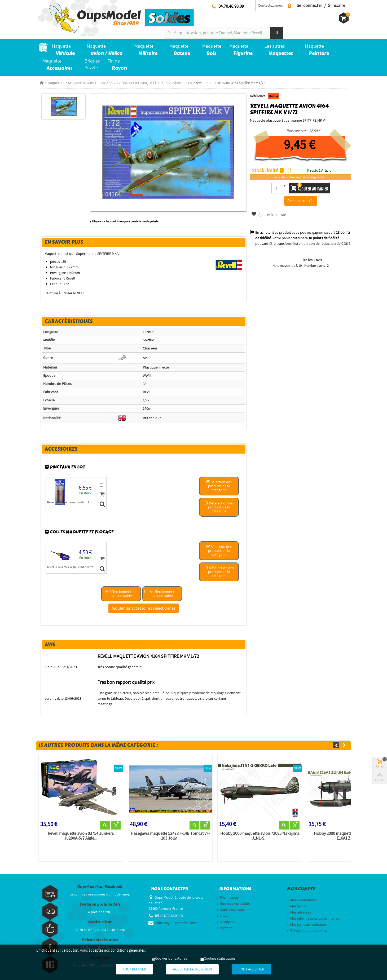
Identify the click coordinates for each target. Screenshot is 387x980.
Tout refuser (130, 969)
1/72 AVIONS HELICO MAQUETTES (133, 83)
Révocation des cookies (307, 926)
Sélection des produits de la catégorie (219, 487)
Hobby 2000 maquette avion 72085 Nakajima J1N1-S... (260, 831)
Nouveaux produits (233, 899)
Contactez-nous (270, 5)
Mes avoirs (297, 902)
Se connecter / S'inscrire (321, 5)
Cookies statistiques (220, 959)
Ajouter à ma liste (269, 215)
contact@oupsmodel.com (176, 919)
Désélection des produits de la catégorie (219, 508)
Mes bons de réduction (307, 920)
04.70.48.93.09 (231, 6)
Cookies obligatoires (171, 959)
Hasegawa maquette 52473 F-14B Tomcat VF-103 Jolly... (170, 831)
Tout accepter (257, 969)
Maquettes (54, 83)
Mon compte (301, 885)
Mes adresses (299, 908)
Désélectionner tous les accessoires (162, 595)
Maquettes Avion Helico (85, 83)
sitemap (225, 924)
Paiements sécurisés (100, 936)
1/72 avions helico (177, 83)
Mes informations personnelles (313, 914)
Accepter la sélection (193, 969)
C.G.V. (222, 911)
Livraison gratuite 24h (100, 900)
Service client (100, 918)
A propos (225, 917)
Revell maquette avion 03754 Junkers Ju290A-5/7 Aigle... (80, 831)
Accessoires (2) (301, 201)
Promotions (228, 893)
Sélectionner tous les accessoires (121, 595)
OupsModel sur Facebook (100, 882)
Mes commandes (302, 896)
